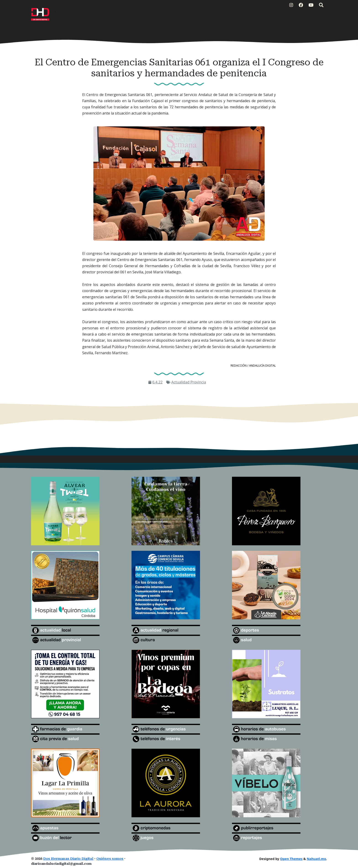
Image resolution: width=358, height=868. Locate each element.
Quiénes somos (110, 859)
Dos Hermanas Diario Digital (68, 859)
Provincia (198, 382)
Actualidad (181, 382)
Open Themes (291, 859)
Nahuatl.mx (316, 859)
